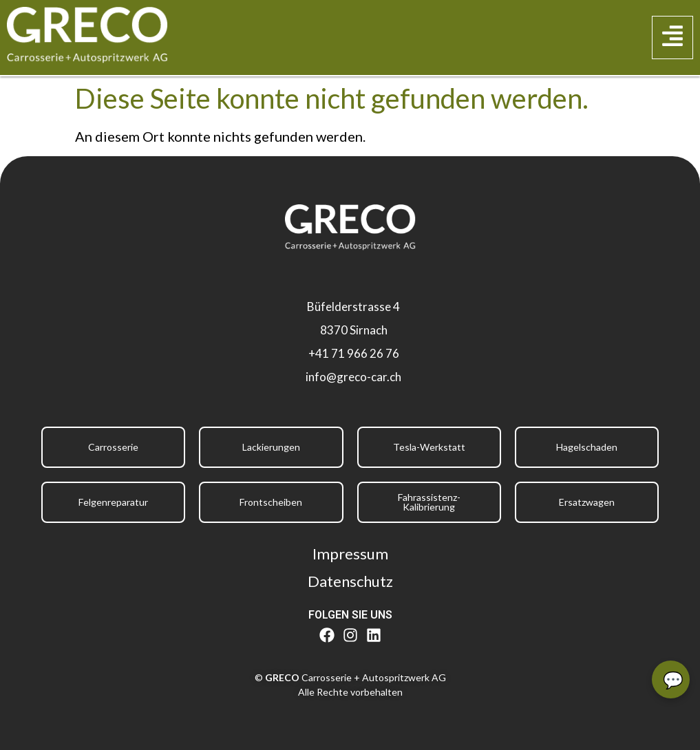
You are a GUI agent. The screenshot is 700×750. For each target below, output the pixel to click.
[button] (672, 38)
